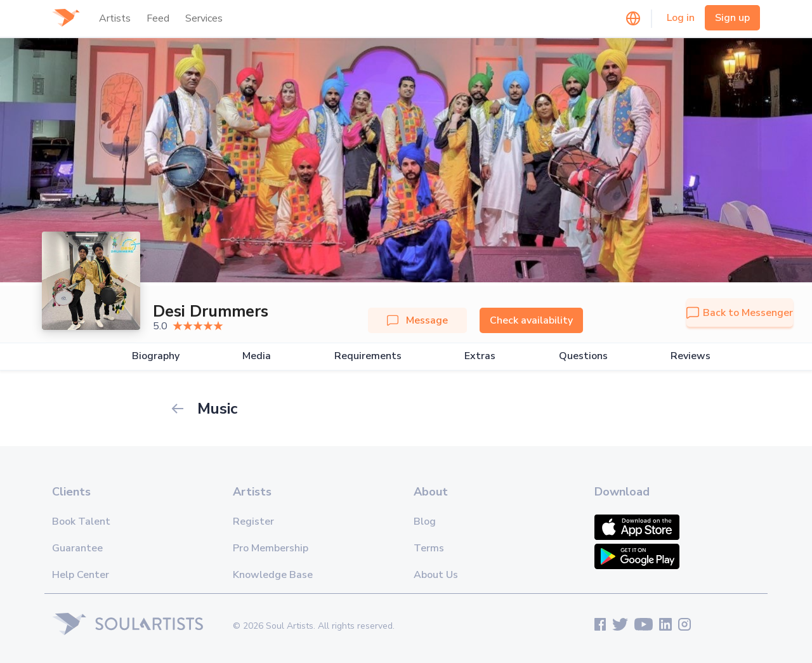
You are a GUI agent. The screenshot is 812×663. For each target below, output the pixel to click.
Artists (115, 18)
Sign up (732, 18)
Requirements (368, 356)
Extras (480, 356)
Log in (681, 18)
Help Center (81, 575)
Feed (158, 18)
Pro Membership (271, 548)
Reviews (691, 356)
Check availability (531, 320)
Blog (425, 522)
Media (257, 356)
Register (253, 522)
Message (417, 320)
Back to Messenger (740, 313)
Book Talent (81, 522)
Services (204, 18)
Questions (583, 356)
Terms (429, 548)
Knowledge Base (273, 575)
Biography (156, 356)
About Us (436, 575)
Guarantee (77, 548)
